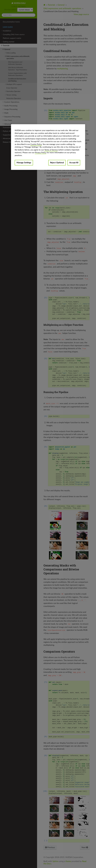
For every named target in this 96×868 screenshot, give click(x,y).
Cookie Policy (36, 144)
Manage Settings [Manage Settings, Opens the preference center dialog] (24, 163)
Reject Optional (57, 163)
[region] (48, 147)
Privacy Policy (41, 153)
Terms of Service (51, 150)
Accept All (74, 163)
